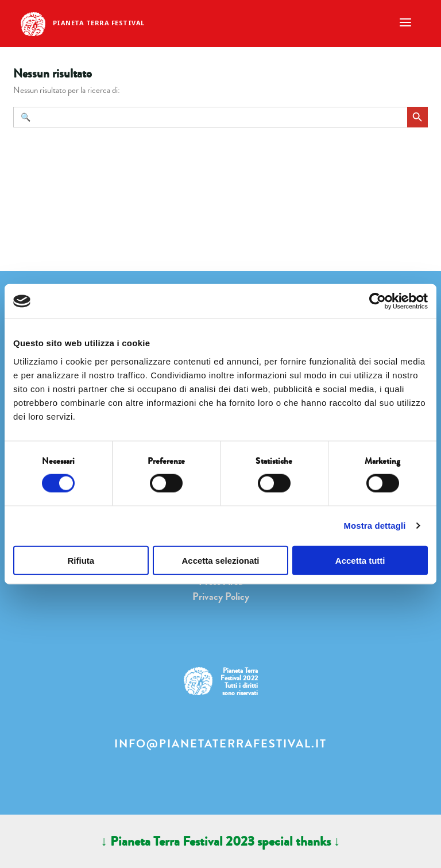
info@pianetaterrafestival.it (220, 744)
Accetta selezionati (220, 560)
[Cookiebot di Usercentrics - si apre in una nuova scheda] (378, 301)
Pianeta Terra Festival (99, 23)
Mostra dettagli (374, 526)
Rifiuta (81, 560)
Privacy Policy (221, 596)
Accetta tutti (360, 560)
